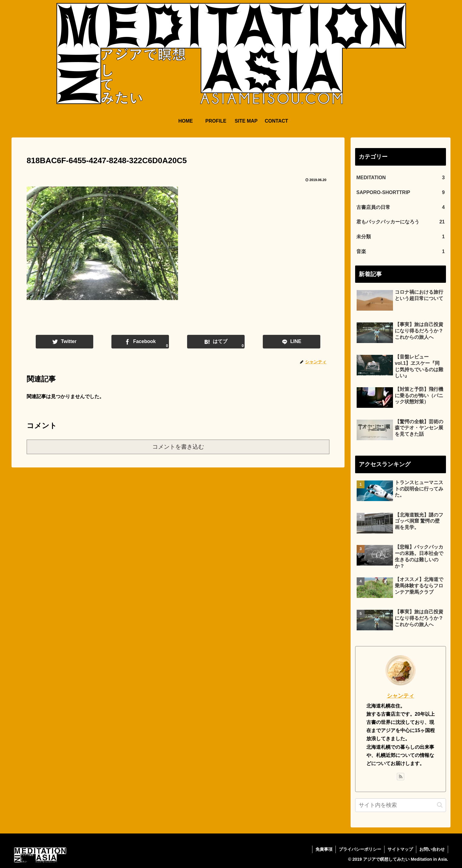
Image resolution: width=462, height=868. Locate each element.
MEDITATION (401, 178)
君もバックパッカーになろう (401, 222)
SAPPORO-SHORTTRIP (401, 193)
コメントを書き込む (178, 447)
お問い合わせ (432, 849)
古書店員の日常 (401, 208)
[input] (401, 805)
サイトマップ (400, 849)
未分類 (401, 237)
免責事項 (324, 849)
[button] (440, 805)
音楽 (401, 252)
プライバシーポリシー (360, 849)
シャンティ (401, 696)
